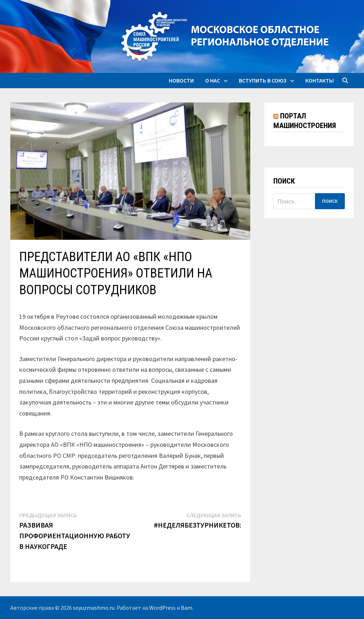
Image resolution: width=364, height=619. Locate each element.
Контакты (320, 80)
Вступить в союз (263, 80)
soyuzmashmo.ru (94, 608)
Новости (181, 80)
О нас (213, 80)
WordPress (162, 608)
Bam (187, 608)
